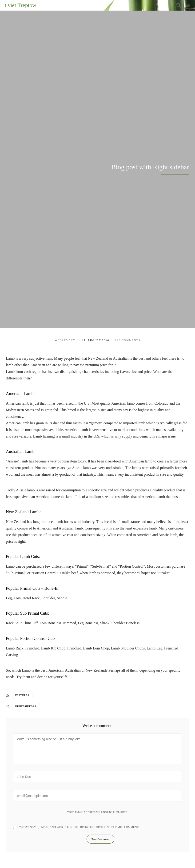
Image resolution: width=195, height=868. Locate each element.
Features (22, 695)
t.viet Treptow (21, 5)
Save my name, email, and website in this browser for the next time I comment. (76, 827)
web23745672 (65, 340)
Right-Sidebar (26, 706)
